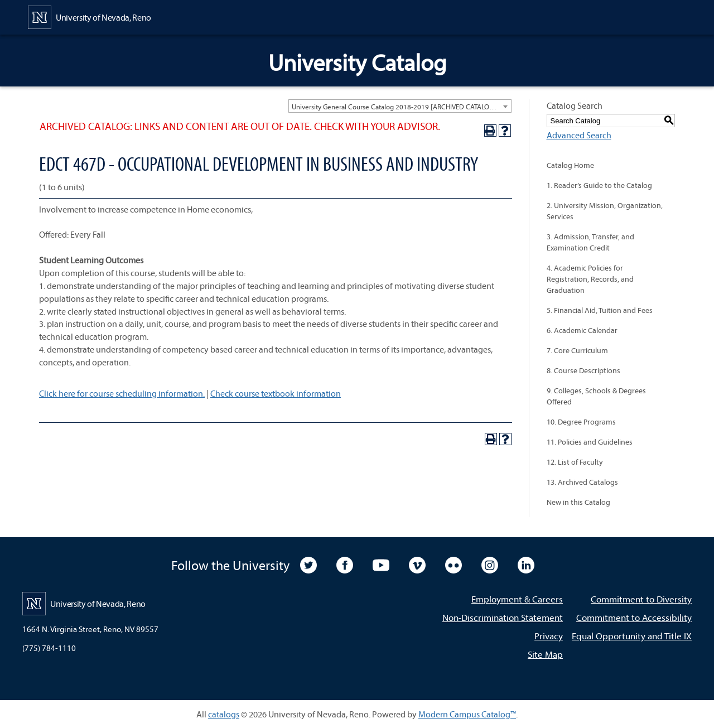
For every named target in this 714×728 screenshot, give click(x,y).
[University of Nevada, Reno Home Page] (90, 16)
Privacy (549, 636)
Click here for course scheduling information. (122, 393)
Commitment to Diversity (641, 599)
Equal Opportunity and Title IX (632, 636)
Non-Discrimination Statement (503, 617)
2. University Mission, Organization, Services (605, 211)
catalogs (224, 714)
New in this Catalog (578, 502)
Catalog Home (570, 165)
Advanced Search (579, 135)
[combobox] (400, 106)
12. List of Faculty (575, 462)
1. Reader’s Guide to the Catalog (599, 185)
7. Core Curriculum (577, 350)
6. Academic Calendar (582, 330)
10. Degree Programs (581, 422)
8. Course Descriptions (583, 370)
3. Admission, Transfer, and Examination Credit (590, 242)
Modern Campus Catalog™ (467, 714)
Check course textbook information (276, 393)
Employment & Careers (517, 599)
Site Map (545, 654)
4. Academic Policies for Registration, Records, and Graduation (590, 279)
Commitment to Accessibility (634, 617)
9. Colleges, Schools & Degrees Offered (596, 396)
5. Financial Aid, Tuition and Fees (600, 310)
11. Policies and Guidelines (590, 442)
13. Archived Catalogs (582, 482)
